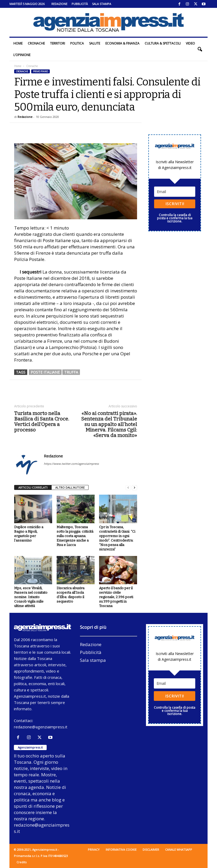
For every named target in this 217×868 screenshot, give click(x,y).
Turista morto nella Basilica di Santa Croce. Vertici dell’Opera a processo (42, 422)
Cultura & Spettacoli (163, 43)
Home (18, 43)
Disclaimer (151, 850)
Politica (77, 43)
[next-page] (134, 488)
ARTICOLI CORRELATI (33, 487)
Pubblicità (80, 4)
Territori (58, 43)
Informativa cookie (121, 850)
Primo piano (40, 71)
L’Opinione (22, 55)
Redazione (59, 4)
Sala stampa (102, 4)
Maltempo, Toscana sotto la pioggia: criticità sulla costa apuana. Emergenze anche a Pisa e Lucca (75, 536)
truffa (71, 372)
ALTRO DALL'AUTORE (70, 487)
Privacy (94, 850)
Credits (21, 862)
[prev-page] (128, 488)
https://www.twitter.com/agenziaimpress (71, 464)
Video (190, 43)
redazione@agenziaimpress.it (41, 727)
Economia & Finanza (122, 43)
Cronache (36, 43)
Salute (95, 43)
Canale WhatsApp (179, 850)
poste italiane (45, 372)
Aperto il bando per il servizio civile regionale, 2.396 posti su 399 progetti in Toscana (116, 597)
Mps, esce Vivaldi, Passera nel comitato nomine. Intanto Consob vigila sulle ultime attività (31, 597)
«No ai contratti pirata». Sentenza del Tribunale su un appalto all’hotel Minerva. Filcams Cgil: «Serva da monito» (109, 424)
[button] (200, 49)
